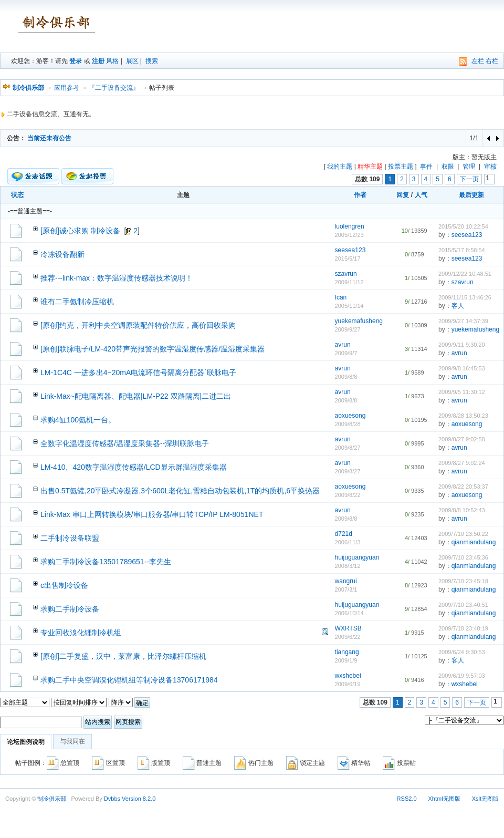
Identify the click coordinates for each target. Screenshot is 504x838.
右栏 (492, 61)
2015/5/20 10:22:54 (463, 226)
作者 (360, 195)
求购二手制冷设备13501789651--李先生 (106, 562)
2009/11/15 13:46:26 (465, 297)
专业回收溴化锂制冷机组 (81, 633)
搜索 (152, 61)
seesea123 (467, 235)
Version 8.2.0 (139, 799)
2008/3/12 (348, 566)
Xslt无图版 (485, 799)
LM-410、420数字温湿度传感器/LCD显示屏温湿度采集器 (134, 467)
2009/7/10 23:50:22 (463, 534)
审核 (490, 167)
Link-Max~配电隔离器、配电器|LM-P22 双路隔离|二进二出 (136, 396)
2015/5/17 (348, 258)
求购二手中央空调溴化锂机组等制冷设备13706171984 (129, 680)
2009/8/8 (346, 377)
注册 (98, 61)
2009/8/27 (348, 448)
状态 (17, 195)
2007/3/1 (346, 589)
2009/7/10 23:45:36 (463, 557)
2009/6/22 (348, 637)
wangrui (346, 581)
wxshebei (348, 676)
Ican (341, 297)
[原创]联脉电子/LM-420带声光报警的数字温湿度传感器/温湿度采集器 (153, 349)
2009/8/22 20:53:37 (463, 487)
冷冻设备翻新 (62, 254)
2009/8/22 (348, 495)
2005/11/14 (349, 306)
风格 (112, 61)
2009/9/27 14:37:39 (463, 321)
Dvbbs (112, 799)
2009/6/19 (348, 684)
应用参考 (67, 88)
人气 (421, 195)
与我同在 (72, 741)
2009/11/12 (349, 282)
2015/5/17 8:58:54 (462, 250)
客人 (458, 306)
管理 (469, 167)
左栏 (478, 61)
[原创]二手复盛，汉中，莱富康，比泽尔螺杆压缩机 (123, 656)
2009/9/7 (346, 353)
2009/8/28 (348, 424)
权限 (448, 167)
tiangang (347, 652)
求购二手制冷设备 (70, 609)
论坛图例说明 (26, 742)
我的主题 (340, 167)
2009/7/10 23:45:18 (463, 581)
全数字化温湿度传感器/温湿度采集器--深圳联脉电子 (125, 443)
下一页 (469, 179)
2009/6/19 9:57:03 (462, 676)
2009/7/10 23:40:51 (463, 605)
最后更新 (471, 195)
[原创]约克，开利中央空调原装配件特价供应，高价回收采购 (138, 325)
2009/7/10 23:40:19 (463, 628)
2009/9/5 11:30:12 (462, 392)
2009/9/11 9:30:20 (462, 345)
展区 (132, 61)
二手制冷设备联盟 (70, 538)
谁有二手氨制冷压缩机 (77, 302)
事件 (426, 167)
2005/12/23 (349, 235)
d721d (344, 534)
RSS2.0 (407, 799)
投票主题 (401, 167)
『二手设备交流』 (114, 88)
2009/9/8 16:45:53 (462, 368)
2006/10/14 (349, 613)
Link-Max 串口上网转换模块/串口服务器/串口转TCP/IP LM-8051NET (152, 514)
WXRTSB (348, 628)
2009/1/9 (346, 660)
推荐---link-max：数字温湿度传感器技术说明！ (117, 278)
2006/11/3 (348, 542)
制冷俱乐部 (52, 799)
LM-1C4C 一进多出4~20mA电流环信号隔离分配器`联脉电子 (138, 373)
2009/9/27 (348, 329)
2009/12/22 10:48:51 (465, 274)
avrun (343, 345)
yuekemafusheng (359, 321)
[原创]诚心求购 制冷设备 (80, 231)
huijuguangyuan (357, 557)
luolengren (350, 226)
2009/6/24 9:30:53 (462, 652)
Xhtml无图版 (444, 799)
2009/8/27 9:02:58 (462, 439)
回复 (403, 195)
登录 (76, 61)
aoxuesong (350, 416)
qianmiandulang (474, 542)
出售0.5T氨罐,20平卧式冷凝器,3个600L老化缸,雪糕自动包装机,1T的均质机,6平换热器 (180, 491)
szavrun (346, 274)
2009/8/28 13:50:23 (463, 416)
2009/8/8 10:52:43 (462, 510)
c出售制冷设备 (64, 585)
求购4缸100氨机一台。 (78, 420)
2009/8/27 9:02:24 (462, 463)
